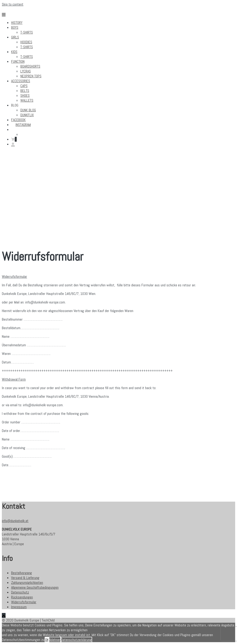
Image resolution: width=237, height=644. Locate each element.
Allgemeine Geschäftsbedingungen (35, 587)
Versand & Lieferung (25, 578)
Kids (14, 52)
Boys (15, 27)
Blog (15, 105)
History (17, 23)
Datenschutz (20, 592)
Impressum (19, 607)
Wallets (27, 100)
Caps (24, 86)
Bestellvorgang (22, 573)
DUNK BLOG (28, 110)
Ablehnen (55, 640)
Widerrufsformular (24, 602)
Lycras (26, 71)
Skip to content (13, 4)
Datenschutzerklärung (76, 640)
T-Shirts (27, 32)
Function (18, 61)
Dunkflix (27, 115)
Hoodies (26, 42)
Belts (25, 91)
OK (47, 640)
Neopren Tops (31, 76)
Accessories (21, 81)
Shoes (25, 95)
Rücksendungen (22, 597)
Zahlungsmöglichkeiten (27, 583)
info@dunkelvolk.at (15, 521)
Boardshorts (30, 66)
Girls (15, 37)
